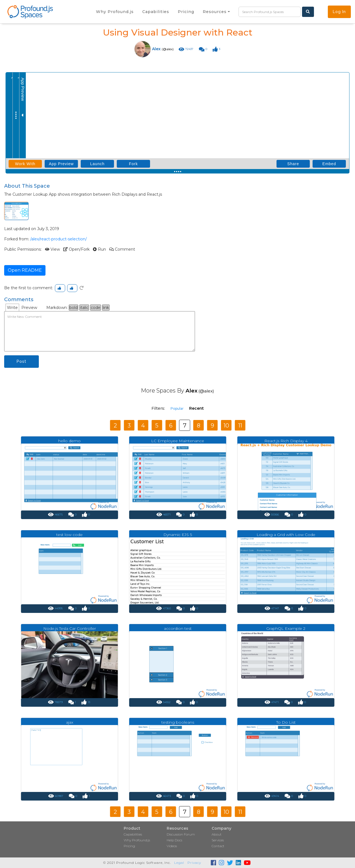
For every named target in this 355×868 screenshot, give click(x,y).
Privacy (194, 863)
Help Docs (174, 840)
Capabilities (133, 834)
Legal (179, 863)
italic (84, 308)
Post (21, 361)
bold (73, 308)
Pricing (129, 846)
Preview (29, 308)
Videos (172, 846)
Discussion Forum (181, 834)
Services (218, 840)
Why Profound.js (137, 840)
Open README (25, 270)
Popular (177, 408)
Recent (196, 408)
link (106, 308)
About (217, 834)
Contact (218, 846)
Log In (339, 12)
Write (12, 308)
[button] (216, 12)
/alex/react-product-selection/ (59, 239)
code (96, 308)
